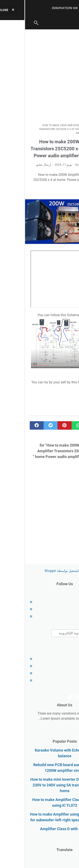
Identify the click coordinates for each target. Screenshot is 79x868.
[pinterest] (39, 425)
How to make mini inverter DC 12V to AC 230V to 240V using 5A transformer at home (40, 785)
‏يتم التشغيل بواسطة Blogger (40, 571)
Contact (69, 616)
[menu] (69, 23)
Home (70, 602)
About (70, 609)
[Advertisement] (39, 76)
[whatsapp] (54, 425)
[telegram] (67, 425)
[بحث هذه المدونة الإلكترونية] (50, 633)
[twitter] (25, 425)
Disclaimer (66, 666)
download (65, 382)
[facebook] (12, 425)
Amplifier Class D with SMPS (39, 829)
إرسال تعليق (18, 165)
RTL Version (65, 680)
